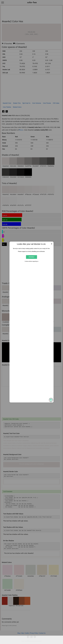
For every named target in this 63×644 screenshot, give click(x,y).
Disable (31, 257)
